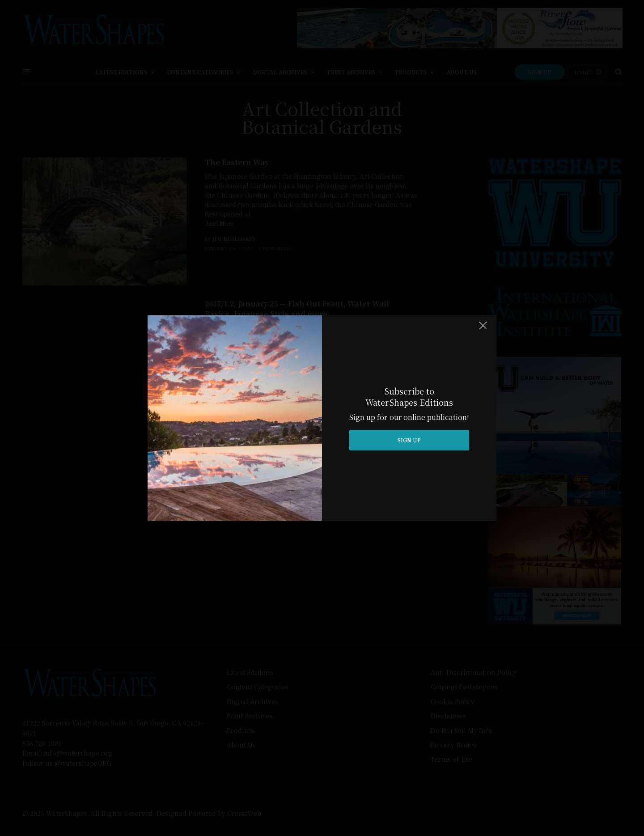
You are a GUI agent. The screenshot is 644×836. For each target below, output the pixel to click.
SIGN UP (409, 440)
